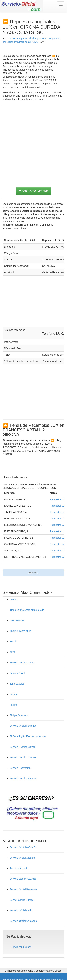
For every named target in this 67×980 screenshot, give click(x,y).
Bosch (13, 642)
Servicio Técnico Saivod (23, 747)
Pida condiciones (22, 947)
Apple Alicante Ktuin (20, 631)
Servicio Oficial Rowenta (23, 726)
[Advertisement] (33, 143)
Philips (13, 705)
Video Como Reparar (34, 191)
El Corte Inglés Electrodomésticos (28, 736)
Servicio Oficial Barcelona (23, 889)
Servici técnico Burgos (22, 900)
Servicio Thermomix (20, 768)
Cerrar (62, 978)
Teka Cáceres (17, 684)
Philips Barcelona (19, 715)
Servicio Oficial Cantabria (23, 921)
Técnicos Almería (19, 868)
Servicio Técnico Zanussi (23, 778)
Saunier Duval (17, 673)
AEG (12, 652)
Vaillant (14, 694)
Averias (14, 599)
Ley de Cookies (48, 978)
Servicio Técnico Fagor (22, 663)
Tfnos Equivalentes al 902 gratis (27, 610)
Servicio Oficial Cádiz (21, 910)
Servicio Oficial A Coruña (23, 847)
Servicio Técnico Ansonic (23, 757)
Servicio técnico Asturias (23, 879)
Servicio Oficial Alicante (22, 858)
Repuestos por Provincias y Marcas (28, 39)
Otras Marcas (17, 620)
